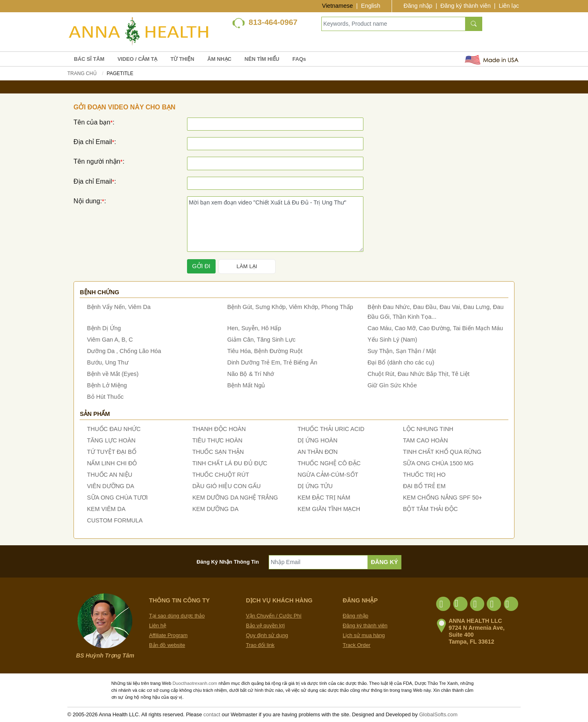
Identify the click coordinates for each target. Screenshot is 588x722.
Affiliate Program (168, 635)
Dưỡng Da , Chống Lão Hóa (124, 351)
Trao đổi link (260, 645)
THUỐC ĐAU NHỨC (114, 429)
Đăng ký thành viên (465, 6)
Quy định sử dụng (267, 635)
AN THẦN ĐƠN (318, 452)
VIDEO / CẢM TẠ (138, 59)
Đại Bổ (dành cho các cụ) (401, 362)
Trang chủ (82, 73)
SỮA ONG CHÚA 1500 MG (438, 463)
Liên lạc (509, 6)
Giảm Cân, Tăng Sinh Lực (262, 340)
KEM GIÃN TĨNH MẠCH (329, 509)
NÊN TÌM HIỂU (262, 59)
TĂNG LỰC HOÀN (111, 440)
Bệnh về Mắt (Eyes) (113, 374)
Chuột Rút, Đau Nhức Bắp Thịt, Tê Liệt (419, 374)
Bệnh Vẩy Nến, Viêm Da (119, 307)
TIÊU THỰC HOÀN (217, 440)
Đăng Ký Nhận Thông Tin (228, 562)
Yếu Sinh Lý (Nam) (392, 340)
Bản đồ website (167, 645)
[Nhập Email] (318, 562)
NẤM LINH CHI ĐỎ (112, 463)
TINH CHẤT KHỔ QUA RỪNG (442, 452)
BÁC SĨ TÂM (89, 59)
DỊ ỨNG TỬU (315, 486)
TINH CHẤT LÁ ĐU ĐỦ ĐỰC (230, 463)
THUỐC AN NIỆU (110, 475)
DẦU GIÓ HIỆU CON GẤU (227, 486)
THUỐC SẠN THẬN (218, 452)
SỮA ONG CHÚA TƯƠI (117, 498)
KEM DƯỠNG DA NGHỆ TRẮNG (235, 498)
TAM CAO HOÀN (425, 440)
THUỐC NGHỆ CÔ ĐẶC (329, 463)
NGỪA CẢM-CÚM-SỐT (328, 475)
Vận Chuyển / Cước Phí (274, 616)
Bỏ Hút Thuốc (105, 397)
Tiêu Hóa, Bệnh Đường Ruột (265, 351)
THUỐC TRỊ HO (424, 475)
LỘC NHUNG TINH (428, 429)
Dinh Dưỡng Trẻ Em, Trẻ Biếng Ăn (273, 362)
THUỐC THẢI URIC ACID (331, 429)
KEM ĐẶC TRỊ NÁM (324, 498)
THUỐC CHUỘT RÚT (221, 475)
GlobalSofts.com (438, 714)
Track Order (356, 645)
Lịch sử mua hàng (364, 635)
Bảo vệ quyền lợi (265, 625)
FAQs (299, 59)
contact (212, 714)
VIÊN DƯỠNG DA (111, 486)
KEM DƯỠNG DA (215, 509)
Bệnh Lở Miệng (107, 385)
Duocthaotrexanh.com (195, 683)
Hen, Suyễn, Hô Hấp (254, 328)
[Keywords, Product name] (393, 24)
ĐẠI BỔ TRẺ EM (424, 486)
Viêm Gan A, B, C (110, 340)
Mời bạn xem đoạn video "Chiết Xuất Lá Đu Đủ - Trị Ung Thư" (275, 224)
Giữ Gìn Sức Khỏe (392, 385)
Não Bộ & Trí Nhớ (251, 374)
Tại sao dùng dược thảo (177, 616)
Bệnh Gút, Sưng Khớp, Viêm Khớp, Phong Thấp (290, 307)
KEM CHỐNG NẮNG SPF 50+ (443, 498)
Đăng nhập (418, 6)
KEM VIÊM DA (106, 509)
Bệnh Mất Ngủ (246, 385)
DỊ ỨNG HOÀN (318, 440)
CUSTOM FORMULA (115, 520)
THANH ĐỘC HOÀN (219, 429)
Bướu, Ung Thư (108, 362)
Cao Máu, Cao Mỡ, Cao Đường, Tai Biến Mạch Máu (435, 328)
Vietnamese (338, 6)
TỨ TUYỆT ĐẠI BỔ (112, 452)
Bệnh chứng (99, 292)
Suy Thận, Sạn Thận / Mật (402, 351)
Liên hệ (158, 625)
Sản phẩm (95, 414)
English (371, 6)
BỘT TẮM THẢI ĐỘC (430, 509)
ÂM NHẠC (219, 59)
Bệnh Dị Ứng (104, 328)
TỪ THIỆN (182, 59)
